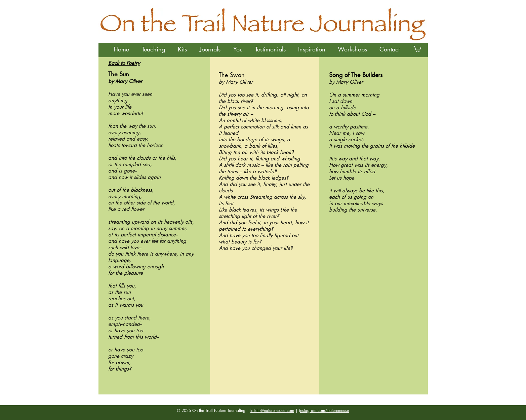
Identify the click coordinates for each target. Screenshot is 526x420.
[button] (153, 49)
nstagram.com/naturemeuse (325, 410)
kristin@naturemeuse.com (272, 410)
